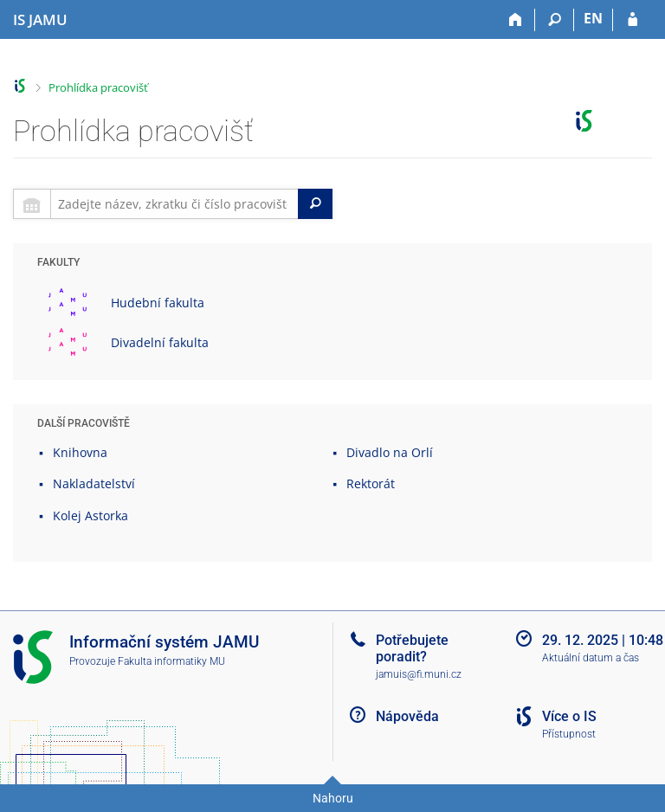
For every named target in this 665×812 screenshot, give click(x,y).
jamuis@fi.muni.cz (419, 674)
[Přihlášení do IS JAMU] (633, 20)
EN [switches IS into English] (593, 18)
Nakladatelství (94, 483)
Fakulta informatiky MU (171, 661)
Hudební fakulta (158, 303)
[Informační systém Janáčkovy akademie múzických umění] (40, 20)
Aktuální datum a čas (591, 658)
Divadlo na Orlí (390, 452)
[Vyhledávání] (555, 20)
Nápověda (407, 716)
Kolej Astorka (90, 516)
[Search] (315, 204)
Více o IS (569, 716)
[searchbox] (174, 204)
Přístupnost (569, 734)
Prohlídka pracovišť (98, 87)
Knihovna (80, 452)
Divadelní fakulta (160, 342)
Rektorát (371, 483)
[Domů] (516, 20)
